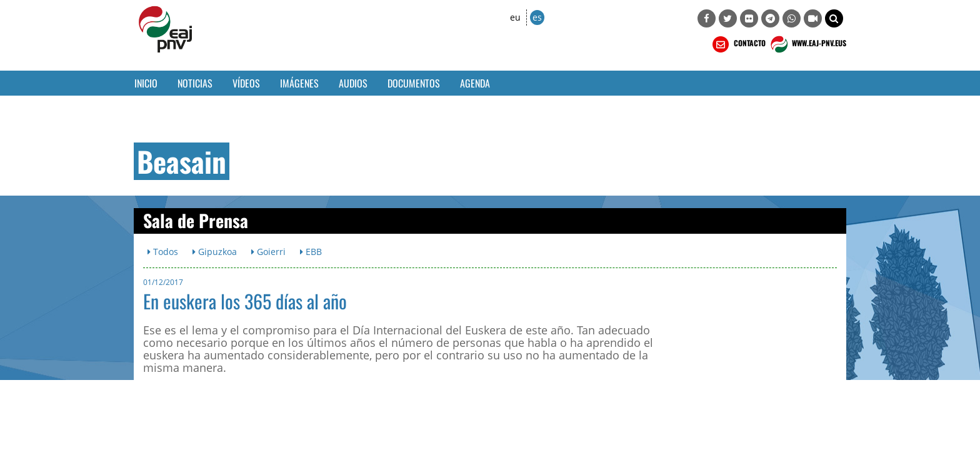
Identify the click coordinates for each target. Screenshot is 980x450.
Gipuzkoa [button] (215, 252)
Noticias (195, 83)
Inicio (146, 83)
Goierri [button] (268, 252)
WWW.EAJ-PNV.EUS (807, 44)
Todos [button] (163, 252)
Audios (353, 83)
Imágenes (299, 83)
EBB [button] (311, 252)
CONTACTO (738, 44)
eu (515, 17)
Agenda (475, 83)
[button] (834, 18)
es (537, 17)
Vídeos (246, 83)
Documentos (414, 83)
